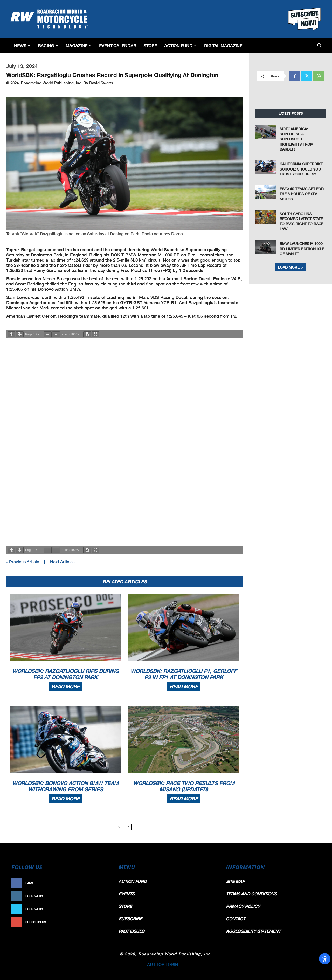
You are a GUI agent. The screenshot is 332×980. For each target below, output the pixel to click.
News (22, 46)
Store (150, 46)
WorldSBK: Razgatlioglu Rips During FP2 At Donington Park (65, 674)
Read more (65, 686)
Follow (100, 896)
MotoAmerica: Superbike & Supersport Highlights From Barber (296, 139)
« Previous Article (23, 562)
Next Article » (63, 562)
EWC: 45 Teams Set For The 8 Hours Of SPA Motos (302, 194)
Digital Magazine (223, 46)
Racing (48, 46)
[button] (319, 46)
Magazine (79, 46)
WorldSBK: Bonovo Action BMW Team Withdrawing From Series (65, 786)
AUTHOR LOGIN (163, 964)
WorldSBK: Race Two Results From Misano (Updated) (184, 786)
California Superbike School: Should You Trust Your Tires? (301, 169)
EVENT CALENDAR (118, 46)
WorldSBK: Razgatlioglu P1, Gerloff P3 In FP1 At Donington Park (184, 674)
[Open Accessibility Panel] (325, 959)
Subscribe (98, 922)
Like (103, 883)
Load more (290, 267)
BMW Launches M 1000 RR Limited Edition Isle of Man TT (302, 249)
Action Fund (180, 46)
